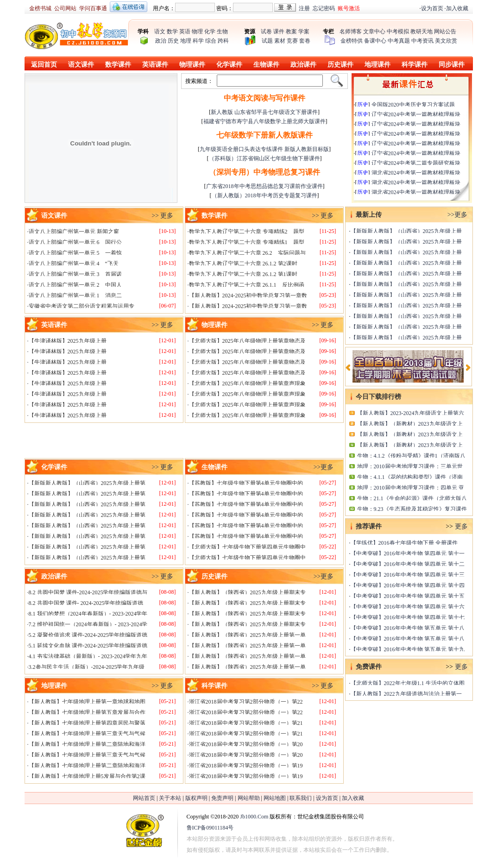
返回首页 (44, 65)
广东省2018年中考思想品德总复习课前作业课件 (264, 186)
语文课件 (81, 65)
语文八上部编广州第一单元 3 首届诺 (75, 274)
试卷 (266, 31)
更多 (461, 526)
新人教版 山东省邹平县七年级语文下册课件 (264, 112)
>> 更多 (162, 216)
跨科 (223, 41)
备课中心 (375, 41)
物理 (197, 31)
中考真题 (399, 41)
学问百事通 (93, 8)
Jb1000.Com (254, 817)
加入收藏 (457, 8)
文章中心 (374, 31)
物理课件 (192, 65)
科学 (198, 41)
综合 (211, 41)
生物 (222, 31)
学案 (304, 31)
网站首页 (144, 798)
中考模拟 (398, 31)
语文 (160, 31)
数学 (172, 31)
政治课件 (303, 65)
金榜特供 (352, 41)
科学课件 (415, 65)
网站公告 (445, 31)
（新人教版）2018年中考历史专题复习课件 (264, 195)
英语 (185, 31)
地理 (186, 41)
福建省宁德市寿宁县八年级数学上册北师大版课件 (264, 121)
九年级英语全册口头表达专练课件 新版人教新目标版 (264, 149)
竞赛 (292, 41)
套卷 (305, 41)
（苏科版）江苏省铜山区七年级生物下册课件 (264, 158)
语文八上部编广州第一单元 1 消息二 (75, 296)
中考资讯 (422, 41)
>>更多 (324, 467)
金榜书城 (40, 8)
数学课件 (118, 65)
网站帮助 (249, 798)
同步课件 (452, 65)
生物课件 (266, 65)
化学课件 (229, 65)
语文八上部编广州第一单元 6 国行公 (75, 242)
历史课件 (340, 65)
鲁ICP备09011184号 (210, 828)
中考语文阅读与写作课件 (264, 98)
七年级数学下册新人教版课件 (264, 135)
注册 (304, 8)
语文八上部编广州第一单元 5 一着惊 (75, 253)
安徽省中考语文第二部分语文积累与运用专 (82, 306)
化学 (210, 31)
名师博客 (351, 31)
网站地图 (275, 798)
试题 (267, 41)
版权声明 (196, 798)
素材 (280, 41)
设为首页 (432, 8)
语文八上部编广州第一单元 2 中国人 (75, 285)
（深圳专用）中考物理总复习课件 (264, 172)
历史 (173, 41)
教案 (291, 31)
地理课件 (377, 65)
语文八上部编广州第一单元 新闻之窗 (74, 232)
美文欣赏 (446, 41)
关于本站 (170, 798)
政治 (161, 41)
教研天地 (422, 31)
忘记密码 (324, 8)
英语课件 (155, 65)
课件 (279, 31)
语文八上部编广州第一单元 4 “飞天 (74, 264)
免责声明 (222, 798)
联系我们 (301, 798)
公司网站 (65, 8)
